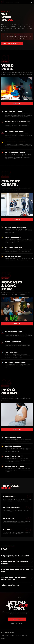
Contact (3, 638)
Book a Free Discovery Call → (12, 44)
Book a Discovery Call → (17, 619)
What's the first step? (17, 585)
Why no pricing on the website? (17, 556)
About (7, 636)
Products (18, 636)
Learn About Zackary (17, 623)
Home (3, 636)
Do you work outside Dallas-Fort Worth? (17, 563)
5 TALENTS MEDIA (10, 2)
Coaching (25, 636)
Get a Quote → (17, 104)
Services (12, 636)
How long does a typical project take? (17, 570)
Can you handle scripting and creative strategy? (17, 578)
